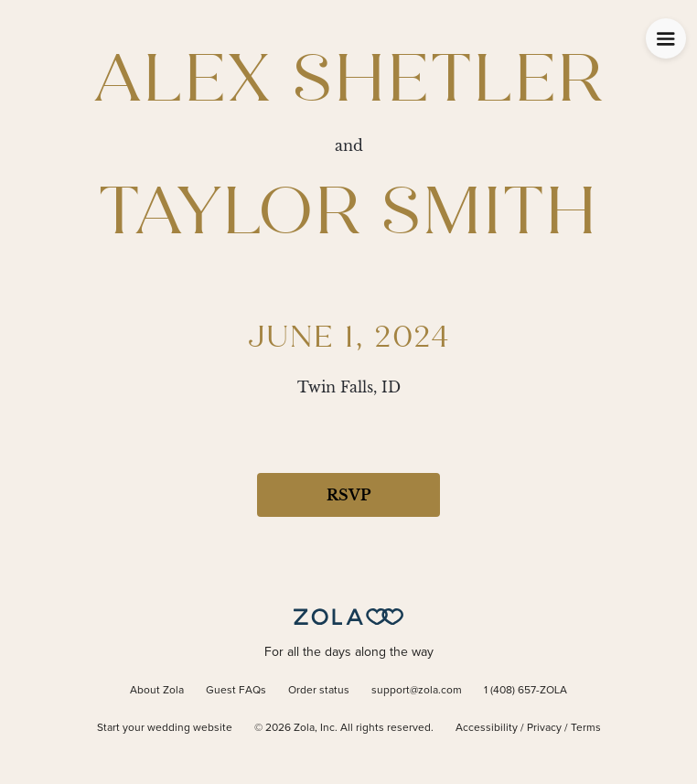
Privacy (544, 728)
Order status (319, 691)
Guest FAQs (236, 691)
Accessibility (487, 728)
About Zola (157, 691)
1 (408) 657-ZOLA (525, 691)
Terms (586, 728)
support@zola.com (417, 691)
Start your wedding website (165, 728)
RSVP (348, 495)
